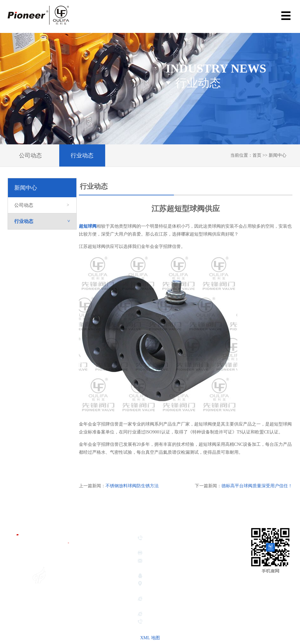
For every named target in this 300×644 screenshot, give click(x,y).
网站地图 (283, 596)
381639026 (169, 577)
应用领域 (101, 604)
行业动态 (82, 155)
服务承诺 (101, 620)
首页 (257, 155)
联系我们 (101, 628)
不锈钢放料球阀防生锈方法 (132, 486)
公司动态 (30, 155)
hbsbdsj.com (156, 615)
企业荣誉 (101, 589)
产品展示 (101, 597)
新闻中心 (278, 155)
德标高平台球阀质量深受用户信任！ (257, 486)
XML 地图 (150, 638)
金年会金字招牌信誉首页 (109, 550)
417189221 (194, 577)
